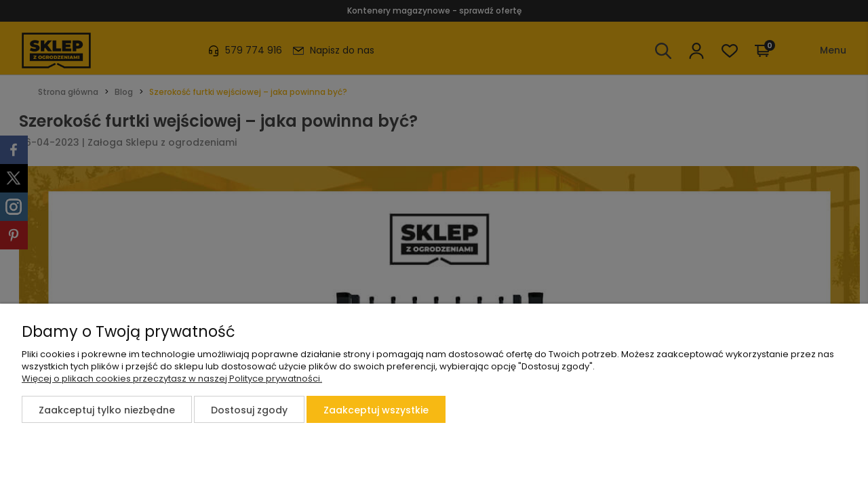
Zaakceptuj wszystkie (376, 410)
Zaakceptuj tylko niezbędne (107, 410)
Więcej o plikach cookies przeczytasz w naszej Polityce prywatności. (172, 379)
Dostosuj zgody (249, 410)
